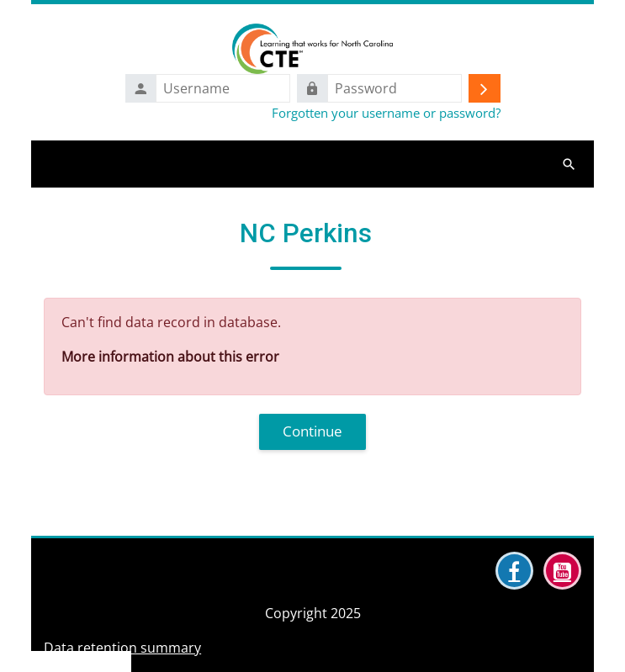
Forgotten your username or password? (386, 113)
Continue (312, 431)
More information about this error (170, 357)
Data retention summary (122, 648)
